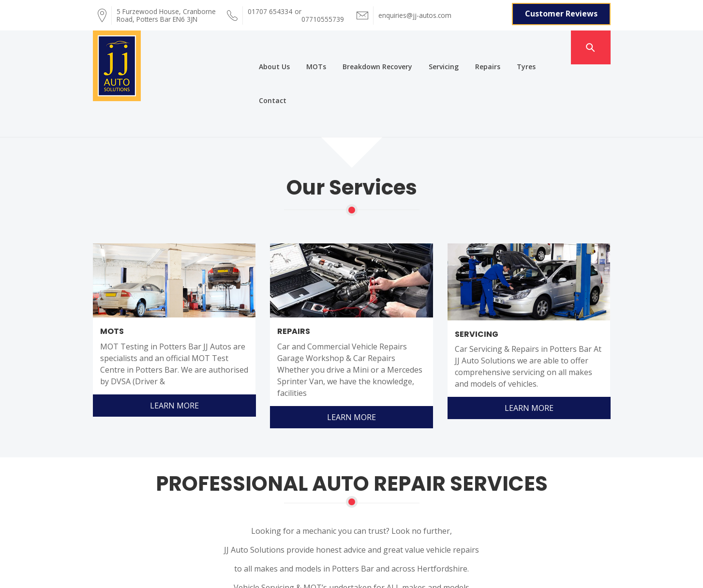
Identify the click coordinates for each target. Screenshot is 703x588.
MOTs (300, 43)
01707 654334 (270, 13)
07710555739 (323, 13)
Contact (550, 43)
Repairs (472, 43)
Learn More (174, 329)
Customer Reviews (561, 13)
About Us (258, 43)
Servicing (428, 43)
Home (67, 545)
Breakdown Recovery (361, 43)
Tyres (510, 43)
